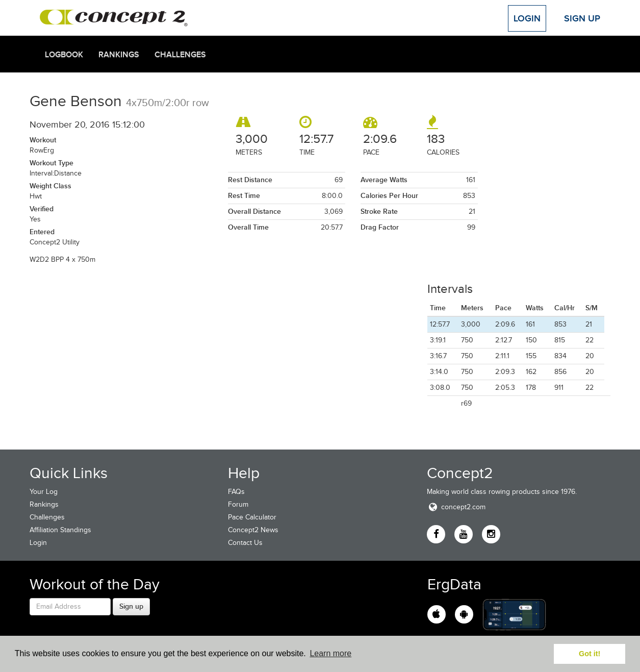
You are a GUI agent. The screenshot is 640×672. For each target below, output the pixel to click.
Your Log (44, 492)
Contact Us (245, 543)
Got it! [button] (590, 654)
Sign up (131, 606)
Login (527, 18)
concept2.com (456, 507)
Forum (238, 504)
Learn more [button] (330, 653)
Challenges (180, 55)
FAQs (236, 492)
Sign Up (582, 18)
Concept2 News (253, 530)
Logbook (64, 55)
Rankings (119, 55)
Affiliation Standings (60, 530)
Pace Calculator (252, 517)
